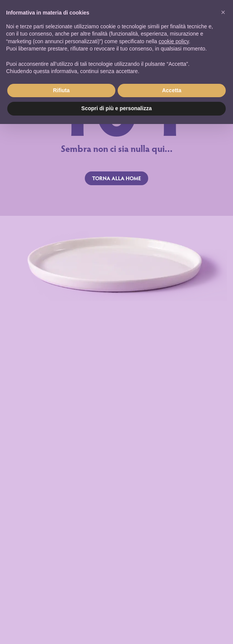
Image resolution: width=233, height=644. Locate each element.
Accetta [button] (172, 90)
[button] (223, 12)
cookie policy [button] (174, 41)
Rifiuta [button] (61, 90)
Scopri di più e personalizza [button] (117, 108)
